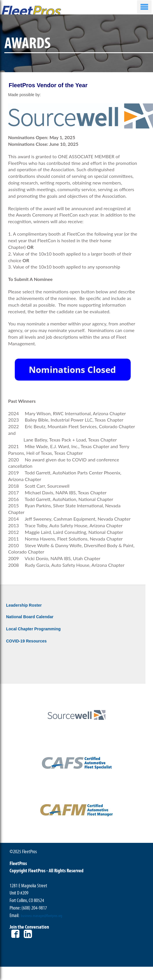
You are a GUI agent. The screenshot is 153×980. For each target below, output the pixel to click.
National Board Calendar (30, 617)
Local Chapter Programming (33, 629)
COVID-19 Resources (26, 641)
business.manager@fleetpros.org (42, 916)
